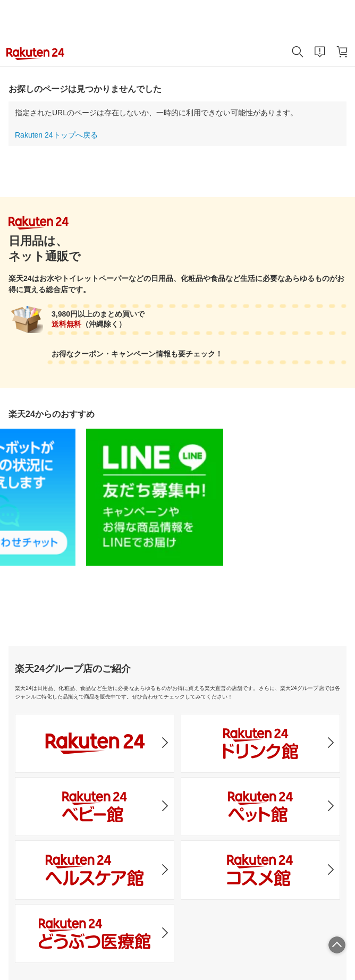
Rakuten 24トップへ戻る (56, 135)
